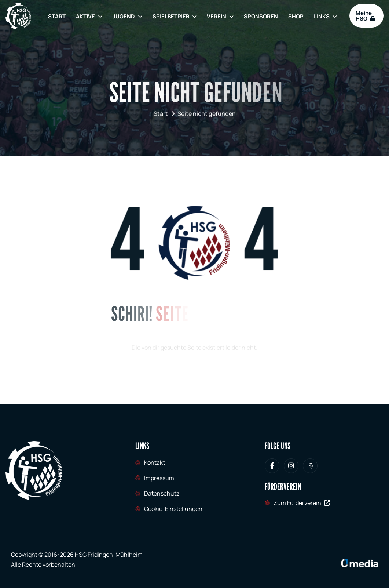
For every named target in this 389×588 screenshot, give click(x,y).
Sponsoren (261, 16)
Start (57, 16)
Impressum (159, 478)
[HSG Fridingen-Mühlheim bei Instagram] (291, 466)
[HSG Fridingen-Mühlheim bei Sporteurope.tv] (310, 466)
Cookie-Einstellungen (173, 509)
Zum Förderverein (302, 503)
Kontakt (155, 462)
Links (322, 16)
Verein (216, 16)
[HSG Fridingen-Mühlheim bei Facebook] (272, 466)
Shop (296, 16)
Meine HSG (365, 16)
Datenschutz (162, 493)
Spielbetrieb (171, 16)
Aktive (85, 16)
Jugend (124, 16)
